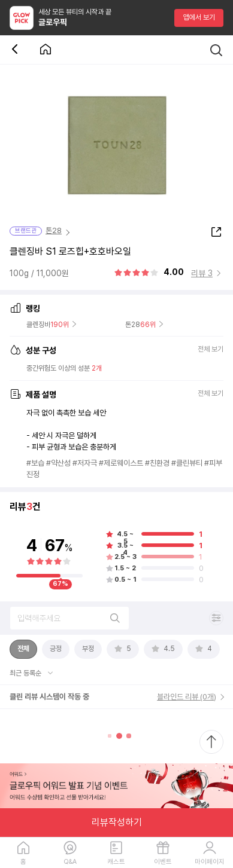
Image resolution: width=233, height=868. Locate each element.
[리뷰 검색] (69, 618)
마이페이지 (210, 862)
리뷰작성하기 (117, 822)
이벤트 (163, 862)
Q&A (70, 862)
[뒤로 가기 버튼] (17, 50)
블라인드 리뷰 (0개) (187, 697)
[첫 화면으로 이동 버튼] (46, 50)
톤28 (54, 230)
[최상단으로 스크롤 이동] (211, 742)
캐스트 (116, 862)
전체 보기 (211, 350)
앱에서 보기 (199, 17)
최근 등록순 (26, 673)
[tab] (23, 649)
